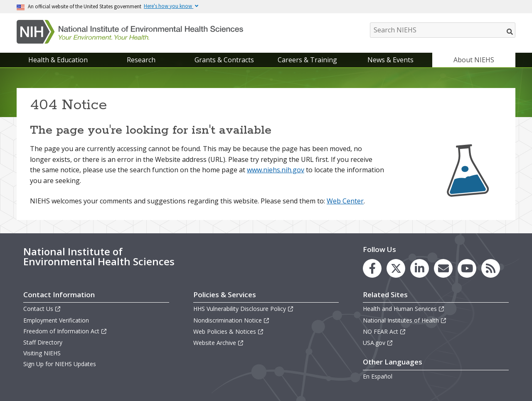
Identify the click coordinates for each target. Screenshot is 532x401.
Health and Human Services (404, 309)
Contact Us (42, 309)
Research (141, 60)
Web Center (345, 201)
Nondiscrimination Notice (232, 320)
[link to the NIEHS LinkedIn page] (420, 268)
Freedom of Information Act (65, 331)
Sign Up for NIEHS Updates (60, 364)
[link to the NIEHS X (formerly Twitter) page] (396, 268)
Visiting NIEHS (42, 353)
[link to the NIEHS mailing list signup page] (443, 268)
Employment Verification (56, 320)
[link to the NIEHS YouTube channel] (467, 268)
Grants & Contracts (224, 60)
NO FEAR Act (384, 331)
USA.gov (378, 343)
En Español (378, 376)
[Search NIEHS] (443, 30)
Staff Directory (43, 342)
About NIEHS (474, 60)
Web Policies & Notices (229, 331)
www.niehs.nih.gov (276, 170)
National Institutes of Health (405, 320)
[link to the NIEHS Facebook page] (372, 268)
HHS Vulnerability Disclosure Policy (244, 309)
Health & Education (58, 60)
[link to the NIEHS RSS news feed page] (491, 268)
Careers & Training (307, 60)
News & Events (390, 60)
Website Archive (219, 343)
